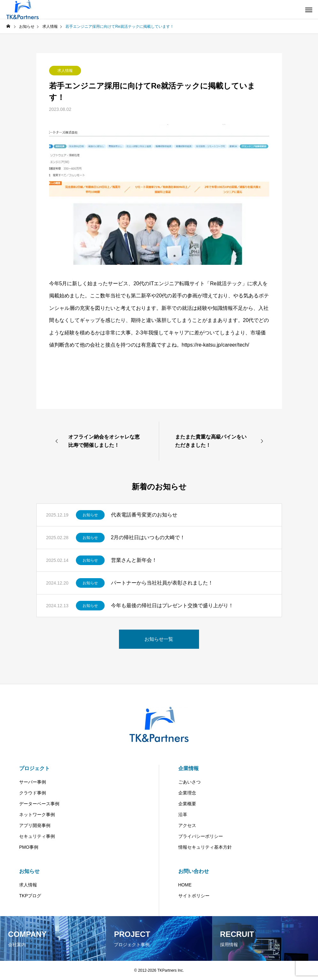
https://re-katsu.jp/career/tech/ (216, 345)
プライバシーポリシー (201, 836)
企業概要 (187, 804)
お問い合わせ (194, 871)
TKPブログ (30, 896)
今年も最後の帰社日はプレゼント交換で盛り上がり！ (172, 605)
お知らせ (90, 515)
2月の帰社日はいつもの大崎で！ (148, 537)
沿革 (183, 815)
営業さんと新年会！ (134, 560)
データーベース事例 (39, 804)
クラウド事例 (33, 793)
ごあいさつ (189, 782)
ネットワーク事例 (37, 815)
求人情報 (65, 71)
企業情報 (189, 768)
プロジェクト (34, 768)
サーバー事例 (33, 782)
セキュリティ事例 (37, 836)
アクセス (187, 825)
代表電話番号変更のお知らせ (144, 515)
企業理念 (187, 793)
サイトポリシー (194, 896)
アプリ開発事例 (35, 825)
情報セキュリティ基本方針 (205, 847)
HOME (185, 885)
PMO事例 (29, 847)
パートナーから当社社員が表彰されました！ (162, 583)
